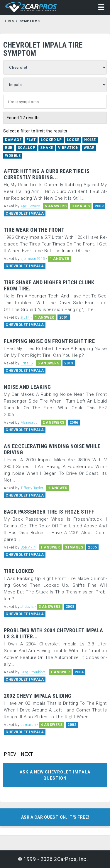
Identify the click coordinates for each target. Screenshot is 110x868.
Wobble (13, 156)
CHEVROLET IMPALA (25, 213)
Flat (31, 140)
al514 (25, 317)
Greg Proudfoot (33, 672)
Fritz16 (27, 363)
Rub (9, 148)
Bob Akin (28, 547)
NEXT (27, 754)
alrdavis (27, 607)
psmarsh (28, 725)
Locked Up (51, 140)
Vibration (68, 148)
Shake (47, 148)
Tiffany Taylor (32, 488)
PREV (10, 754)
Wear (89, 148)
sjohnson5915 (33, 259)
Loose (73, 140)
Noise (90, 140)
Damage (13, 140)
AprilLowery (30, 206)
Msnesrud (29, 423)
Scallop (27, 148)
